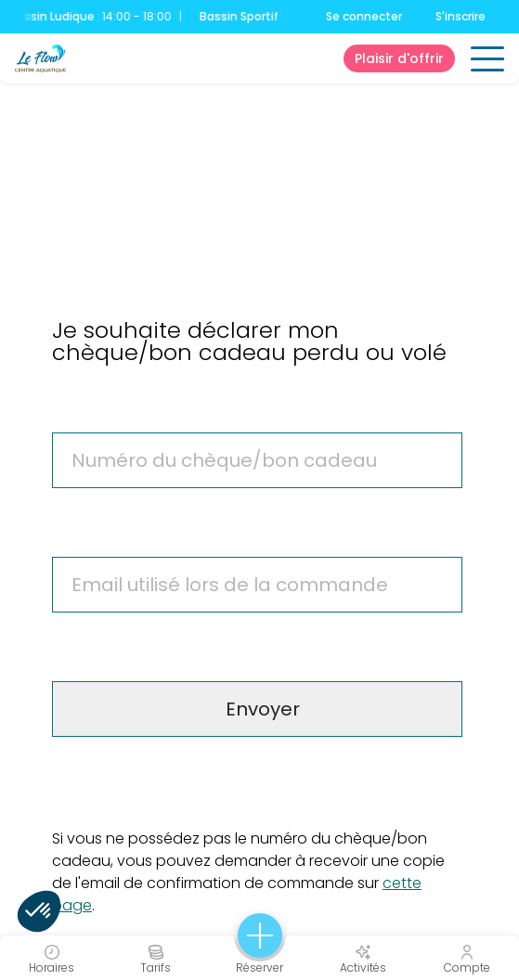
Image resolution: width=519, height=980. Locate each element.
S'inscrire (461, 16)
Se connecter (364, 17)
